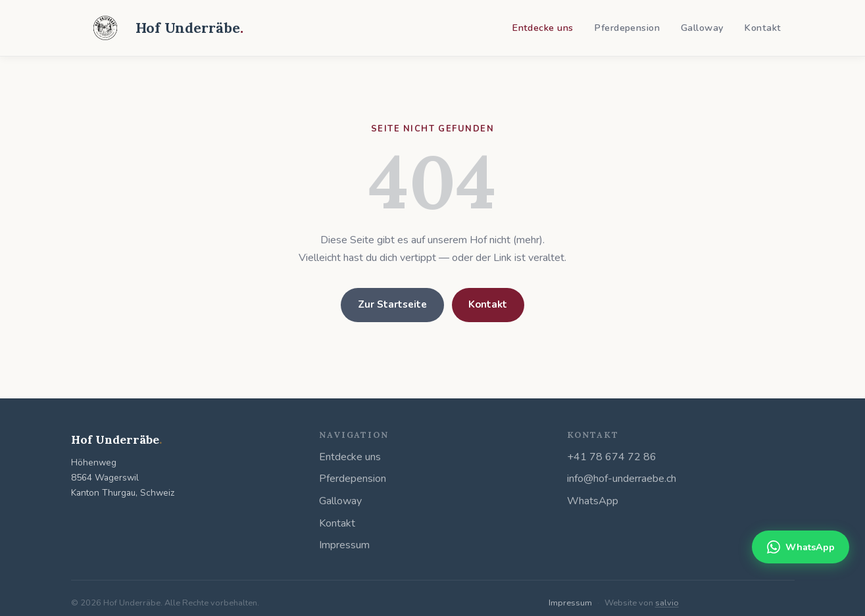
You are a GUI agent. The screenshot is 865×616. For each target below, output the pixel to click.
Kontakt (762, 28)
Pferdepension (627, 28)
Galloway (702, 28)
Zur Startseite (392, 304)
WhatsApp (593, 501)
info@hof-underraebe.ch (622, 479)
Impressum (344, 545)
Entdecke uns (542, 28)
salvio (667, 603)
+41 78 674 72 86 (612, 457)
